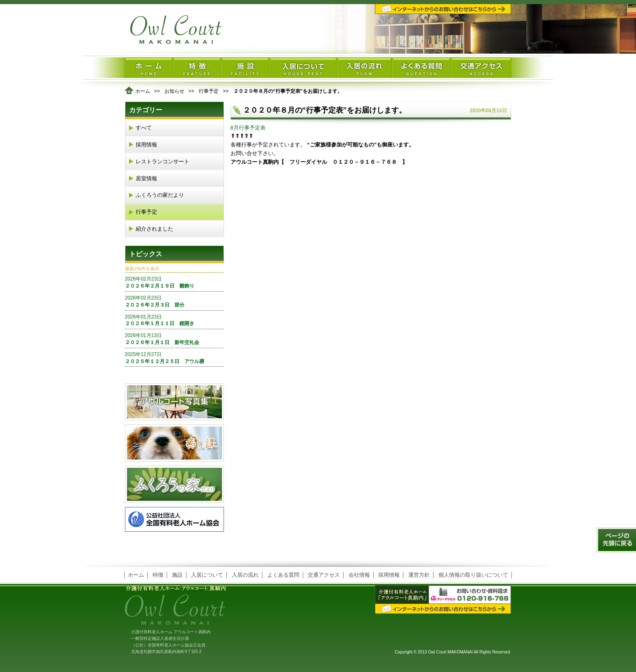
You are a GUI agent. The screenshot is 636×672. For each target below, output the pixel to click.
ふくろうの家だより (160, 195)
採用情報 (146, 145)
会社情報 (359, 575)
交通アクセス (324, 575)
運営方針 (419, 575)
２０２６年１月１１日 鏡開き (174, 320)
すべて (144, 128)
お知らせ (174, 91)
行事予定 (209, 91)
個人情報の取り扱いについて (473, 575)
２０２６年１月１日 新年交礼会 (174, 339)
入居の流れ (245, 575)
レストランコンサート (163, 162)
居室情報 (146, 178)
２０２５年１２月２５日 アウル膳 (174, 358)
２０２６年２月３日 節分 (174, 301)
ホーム (143, 91)
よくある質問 (283, 575)
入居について (207, 575)
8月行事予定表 (248, 128)
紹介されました (154, 229)
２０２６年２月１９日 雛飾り (174, 282)
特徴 (158, 575)
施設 (177, 575)
